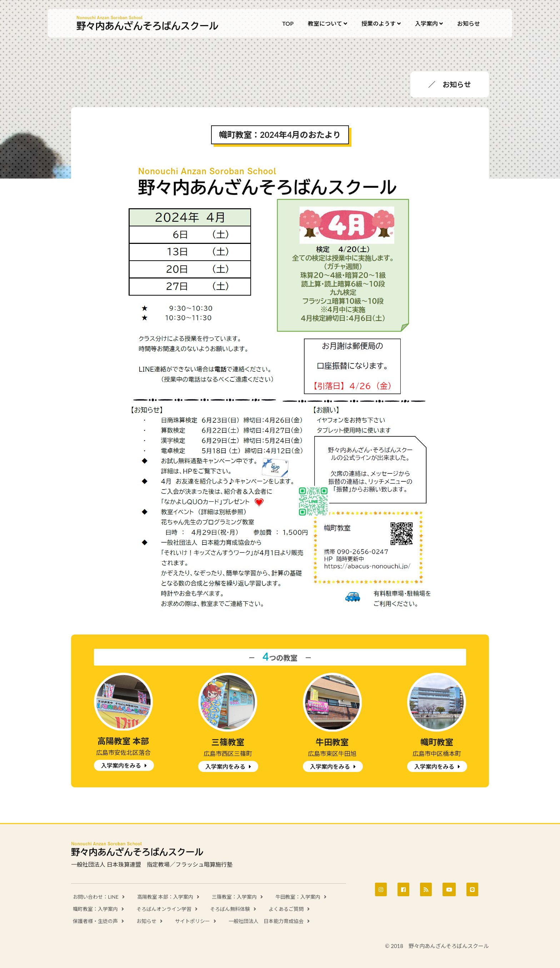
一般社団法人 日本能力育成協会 (266, 921)
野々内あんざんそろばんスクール (148, 23)
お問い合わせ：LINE (96, 897)
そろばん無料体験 (230, 909)
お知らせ (146, 921)
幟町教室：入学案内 (95, 909)
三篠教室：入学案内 (234, 897)
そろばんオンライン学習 (164, 909)
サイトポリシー (192, 921)
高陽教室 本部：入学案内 (165, 897)
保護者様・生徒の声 (95, 921)
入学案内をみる (121, 765)
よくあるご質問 (286, 909)
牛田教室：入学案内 (298, 897)
